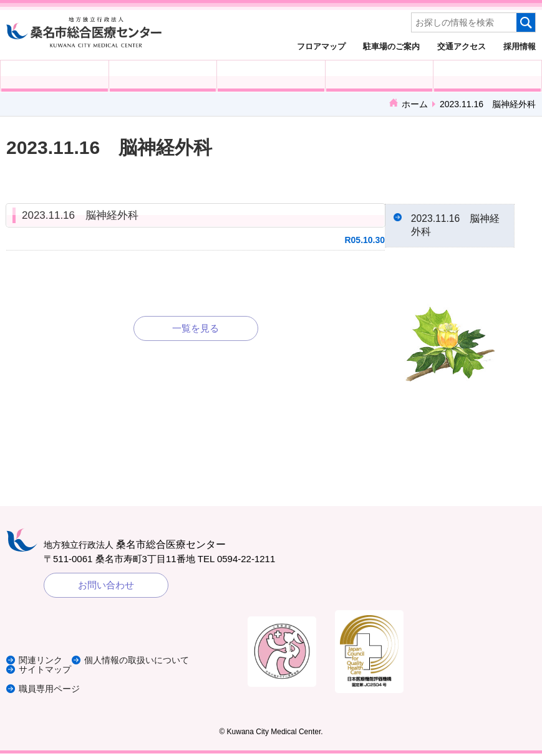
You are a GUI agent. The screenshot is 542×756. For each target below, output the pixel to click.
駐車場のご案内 (391, 46)
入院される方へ (163, 76)
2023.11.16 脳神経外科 (80, 215)
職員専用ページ (51, 691)
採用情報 (520, 46)
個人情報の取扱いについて (146, 663)
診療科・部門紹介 (380, 76)
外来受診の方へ (55, 76)
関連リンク (42, 663)
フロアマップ (321, 46)
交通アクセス (462, 46)
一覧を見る (196, 328)
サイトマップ (47, 672)
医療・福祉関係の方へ (271, 76)
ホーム (415, 104)
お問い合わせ (106, 587)
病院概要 (487, 76)
